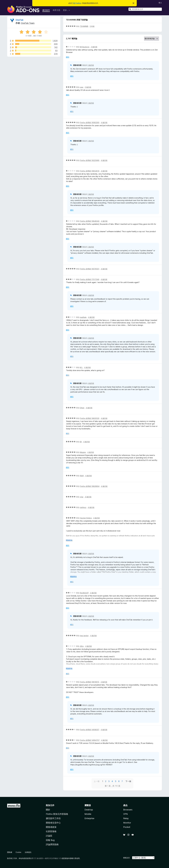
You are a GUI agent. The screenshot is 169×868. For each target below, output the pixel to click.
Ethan (82, 408)
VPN (125, 814)
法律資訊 (28, 852)
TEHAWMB (84, 26)
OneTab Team (28, 23)
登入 (160, 3)
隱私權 (10, 852)
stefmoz (83, 507)
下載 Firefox (76, 3)
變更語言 (127, 858)
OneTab (19, 20)
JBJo (82, 646)
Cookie (18, 852)
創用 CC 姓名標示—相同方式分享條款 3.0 (46, 858)
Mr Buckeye (85, 47)
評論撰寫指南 (52, 844)
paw (82, 87)
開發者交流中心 (53, 823)
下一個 (128, 781)
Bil (81, 442)
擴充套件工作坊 (53, 818)
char (82, 497)
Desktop (89, 810)
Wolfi (82, 476)
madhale (83, 317)
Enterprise (89, 818)
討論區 (49, 836)
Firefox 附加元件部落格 (57, 814)
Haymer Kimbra (86, 518)
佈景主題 (56, 10)
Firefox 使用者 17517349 (90, 279)
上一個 (97, 781)
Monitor (127, 823)
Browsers (128, 810)
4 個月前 (104, 123)
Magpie (83, 452)
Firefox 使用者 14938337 (90, 730)
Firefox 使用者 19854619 (90, 171)
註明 (14, 858)
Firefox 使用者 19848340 (90, 221)
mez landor (84, 636)
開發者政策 (51, 827)
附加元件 (50, 805)
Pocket (127, 827)
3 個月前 (94, 47)
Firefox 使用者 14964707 (90, 740)
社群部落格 (51, 831)
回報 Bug (50, 840)
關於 (48, 810)
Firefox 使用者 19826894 (90, 486)
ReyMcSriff (84, 593)
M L (81, 367)
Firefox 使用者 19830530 (90, 418)
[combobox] (145, 9)
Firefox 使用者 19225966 (90, 160)
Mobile (88, 814)
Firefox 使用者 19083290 (90, 123)
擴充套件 (46, 10)
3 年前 (92, 26)
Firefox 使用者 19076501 (90, 269)
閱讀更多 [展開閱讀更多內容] (69, 540)
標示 (68, 57)
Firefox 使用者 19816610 (89, 682)
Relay (126, 818)
